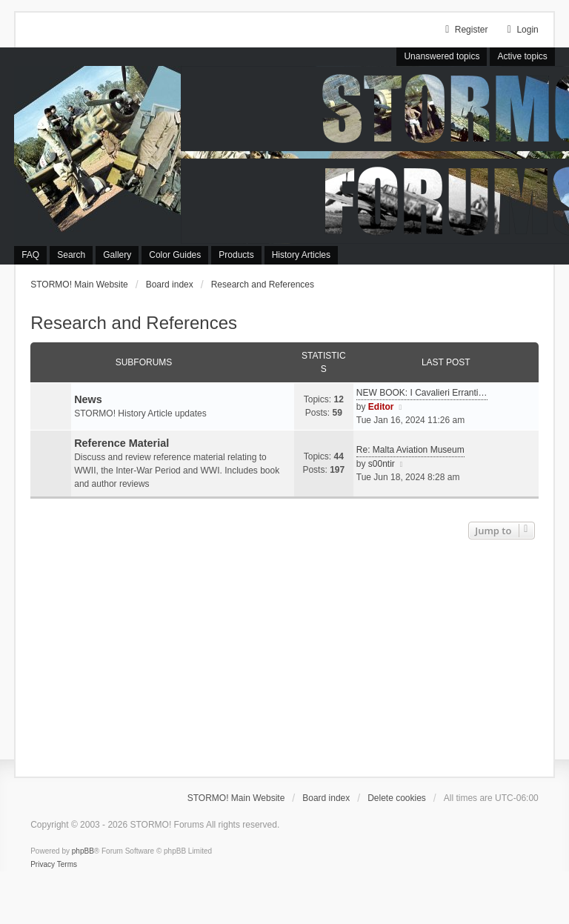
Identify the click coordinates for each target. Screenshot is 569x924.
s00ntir (382, 464)
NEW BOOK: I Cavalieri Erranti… (422, 393)
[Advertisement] (284, 654)
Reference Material (122, 443)
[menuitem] (43, 865)
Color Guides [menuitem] (175, 255)
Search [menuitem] (71, 255)
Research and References (134, 323)
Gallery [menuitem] (117, 255)
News (88, 399)
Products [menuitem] (236, 255)
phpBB (83, 851)
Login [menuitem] (520, 30)
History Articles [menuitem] (301, 255)
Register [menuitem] (465, 30)
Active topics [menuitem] (522, 56)
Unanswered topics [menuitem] (442, 56)
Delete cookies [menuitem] (397, 798)
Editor (381, 407)
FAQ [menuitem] (30, 255)
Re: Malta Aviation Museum (410, 450)
